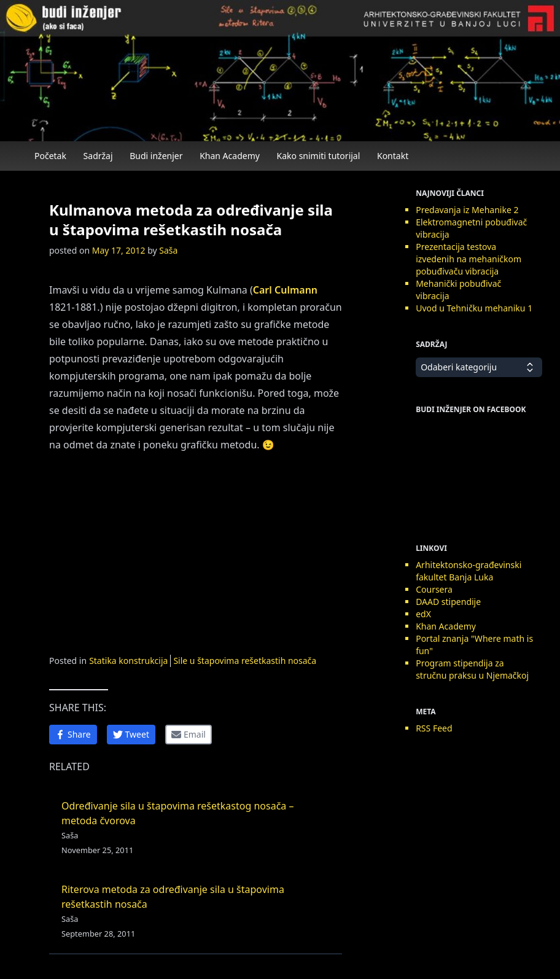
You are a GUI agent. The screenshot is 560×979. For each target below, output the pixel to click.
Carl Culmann (285, 290)
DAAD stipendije (448, 602)
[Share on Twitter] (131, 735)
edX (423, 614)
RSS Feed (434, 728)
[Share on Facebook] (73, 735)
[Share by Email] (189, 735)
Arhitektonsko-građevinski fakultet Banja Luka (469, 571)
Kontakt (393, 156)
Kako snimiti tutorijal (319, 156)
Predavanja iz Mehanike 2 (467, 210)
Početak (50, 156)
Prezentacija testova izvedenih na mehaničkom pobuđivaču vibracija (469, 259)
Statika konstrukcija (128, 661)
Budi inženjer (156, 156)
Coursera (434, 589)
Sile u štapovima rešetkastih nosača (245, 661)
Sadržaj (98, 156)
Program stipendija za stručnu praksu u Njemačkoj (472, 669)
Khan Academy (230, 156)
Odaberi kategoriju (479, 367)
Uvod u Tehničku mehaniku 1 (474, 308)
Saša (168, 250)
